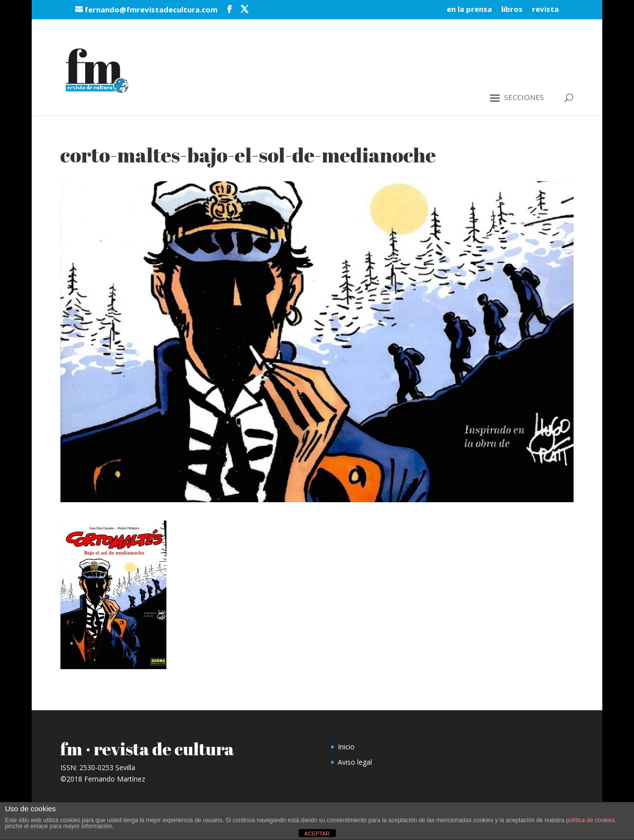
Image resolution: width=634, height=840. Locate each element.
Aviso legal (355, 762)
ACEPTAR (317, 834)
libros (512, 10)
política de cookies (591, 820)
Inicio (346, 747)
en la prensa (469, 10)
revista (545, 10)
